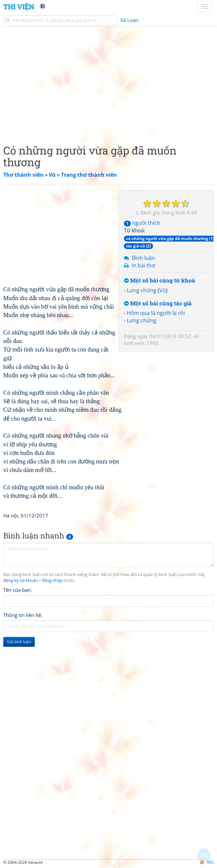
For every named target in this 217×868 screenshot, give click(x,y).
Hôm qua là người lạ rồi (156, 313)
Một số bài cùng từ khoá (159, 281)
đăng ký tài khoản (21, 580)
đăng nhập (52, 580)
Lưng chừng (142, 290)
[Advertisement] (108, 83)
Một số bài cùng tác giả (158, 304)
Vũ (163, 290)
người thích (142, 223)
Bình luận (143, 258)
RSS (207, 862)
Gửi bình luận (19, 642)
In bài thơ (143, 265)
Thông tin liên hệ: (23, 615)
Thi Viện (19, 7)
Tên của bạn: (18, 590)
